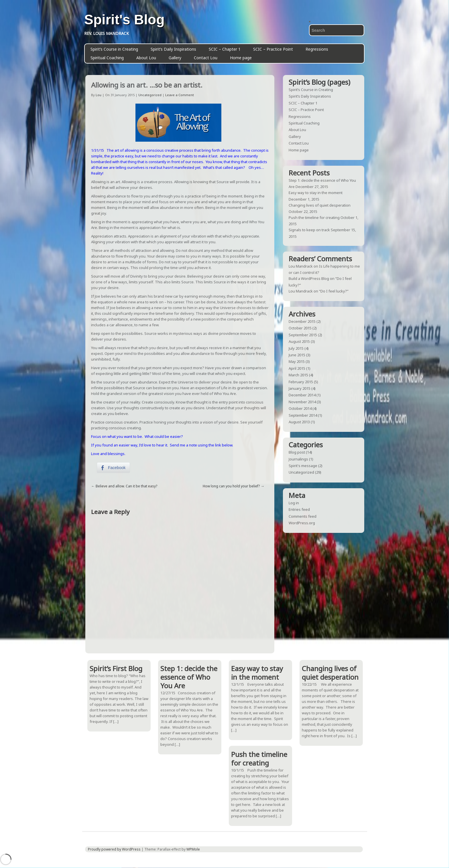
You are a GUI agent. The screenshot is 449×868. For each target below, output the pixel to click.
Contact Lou (206, 58)
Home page (241, 58)
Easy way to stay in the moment (316, 193)
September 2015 (303, 335)
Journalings (298, 459)
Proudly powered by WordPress (114, 849)
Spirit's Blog (124, 20)
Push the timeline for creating (314, 218)
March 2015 (298, 375)
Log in (294, 503)
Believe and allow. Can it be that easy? (126, 486)
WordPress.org (302, 523)
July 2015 (296, 348)
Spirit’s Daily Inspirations (173, 49)
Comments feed (303, 516)
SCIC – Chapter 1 (225, 49)
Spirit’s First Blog (116, 668)
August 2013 (299, 422)
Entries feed (299, 509)
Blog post (297, 452)
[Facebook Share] (113, 468)
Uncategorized (150, 95)
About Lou (146, 58)
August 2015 (299, 341)
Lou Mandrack (301, 266)
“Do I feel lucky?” (334, 291)
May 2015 (297, 361)
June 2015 (297, 355)
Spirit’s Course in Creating (114, 49)
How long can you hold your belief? (231, 486)
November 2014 (302, 402)
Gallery (175, 58)
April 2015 (297, 368)
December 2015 (302, 321)
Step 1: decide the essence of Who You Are (189, 677)
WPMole (193, 849)
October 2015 (300, 328)
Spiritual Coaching (107, 58)
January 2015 (300, 388)
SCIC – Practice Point (273, 49)
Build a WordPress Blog (309, 278)
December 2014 (302, 395)
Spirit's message (303, 466)
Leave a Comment (180, 95)
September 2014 (303, 415)
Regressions (317, 49)
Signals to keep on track (309, 230)
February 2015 (301, 382)
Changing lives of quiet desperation (320, 205)
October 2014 (300, 408)
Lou (99, 95)
